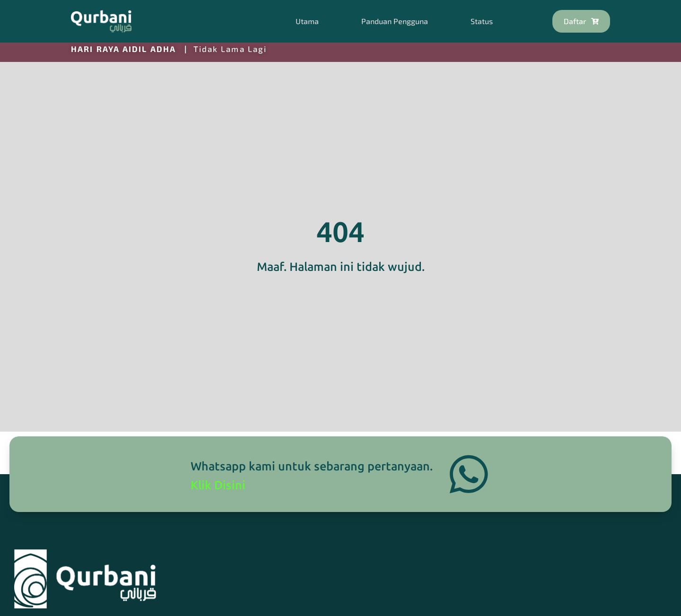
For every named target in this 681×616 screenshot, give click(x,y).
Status (482, 21)
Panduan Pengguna (395, 21)
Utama (307, 21)
